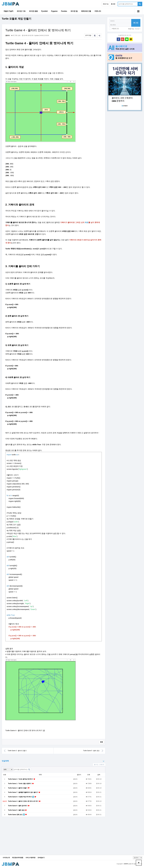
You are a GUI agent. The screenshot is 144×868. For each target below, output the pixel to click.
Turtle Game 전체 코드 (16, 815)
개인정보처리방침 (18, 858)
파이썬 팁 (74, 11)
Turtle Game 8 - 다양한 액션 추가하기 (20, 797)
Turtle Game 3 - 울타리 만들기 (15, 751)
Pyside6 (44, 11)
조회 (89, 775)
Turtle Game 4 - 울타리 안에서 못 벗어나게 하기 (23, 801)
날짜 (99, 775)
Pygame (54, 11)
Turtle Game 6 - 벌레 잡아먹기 (18, 806)
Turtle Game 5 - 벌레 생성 (93, 751)
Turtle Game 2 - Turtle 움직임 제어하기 (21, 779)
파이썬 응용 (33, 11)
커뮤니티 (98, 11)
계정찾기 (138, 29)
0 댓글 (88, 35)
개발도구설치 (8, 11)
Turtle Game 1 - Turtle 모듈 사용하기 (20, 784)
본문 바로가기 (0, 0)
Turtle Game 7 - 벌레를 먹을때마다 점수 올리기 (23, 792)
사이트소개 (6, 858)
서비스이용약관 (30, 858)
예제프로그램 (86, 11)
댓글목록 (5, 761)
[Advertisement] (125, 129)
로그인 (136, 23)
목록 (101, 742)
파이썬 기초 (21, 11)
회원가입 (106, 4)
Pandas (64, 11)
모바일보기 (41, 858)
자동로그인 (115, 29)
